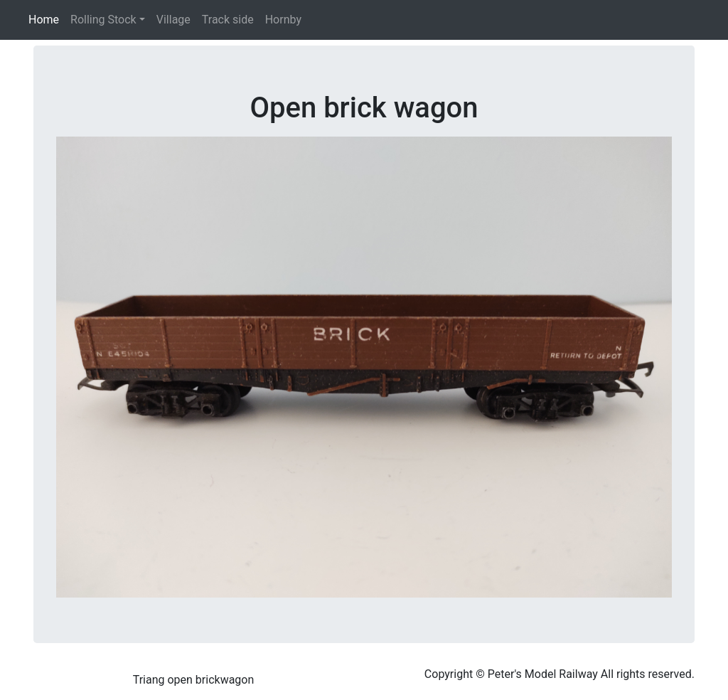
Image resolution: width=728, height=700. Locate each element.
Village (173, 20)
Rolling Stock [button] (103, 20)
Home (47, 18)
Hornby (283, 20)
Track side (228, 20)
